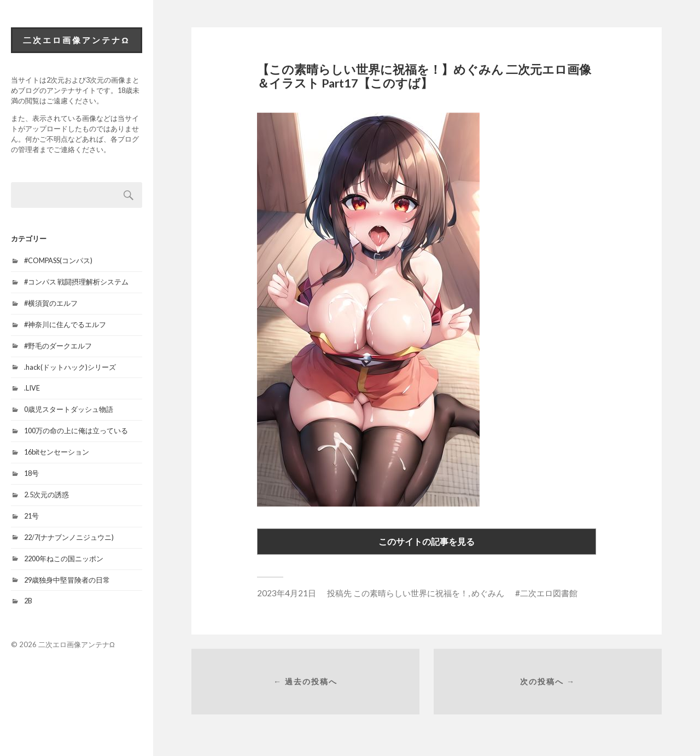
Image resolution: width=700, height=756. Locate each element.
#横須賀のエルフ (51, 303)
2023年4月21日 (287, 593)
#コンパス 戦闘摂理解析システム (76, 282)
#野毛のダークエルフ (58, 346)
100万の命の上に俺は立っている (76, 431)
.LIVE (32, 388)
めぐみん (488, 593)
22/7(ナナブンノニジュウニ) (69, 537)
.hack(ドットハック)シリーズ (70, 367)
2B (28, 601)
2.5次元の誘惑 (46, 495)
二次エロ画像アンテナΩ (76, 40)
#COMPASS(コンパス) (58, 260)
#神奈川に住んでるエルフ (65, 324)
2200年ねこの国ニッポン (64, 559)
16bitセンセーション (57, 452)
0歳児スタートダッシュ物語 (69, 409)
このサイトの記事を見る (427, 541)
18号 (31, 473)
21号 (31, 516)
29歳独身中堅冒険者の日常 (67, 580)
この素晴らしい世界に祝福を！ (411, 593)
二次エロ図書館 (549, 593)
